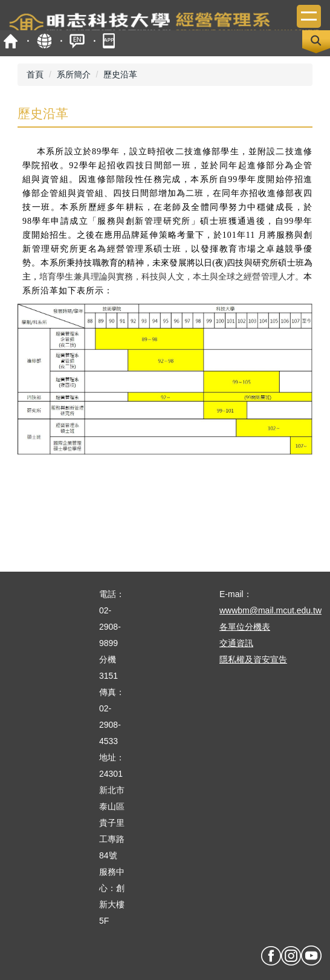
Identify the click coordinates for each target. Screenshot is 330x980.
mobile (110, 41)
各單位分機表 (245, 627)
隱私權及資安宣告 (253, 659)
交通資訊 (236, 643)
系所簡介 (74, 74)
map (44, 41)
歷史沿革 (120, 74)
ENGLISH (77, 41)
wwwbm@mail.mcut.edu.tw (270, 610)
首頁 (11, 41)
